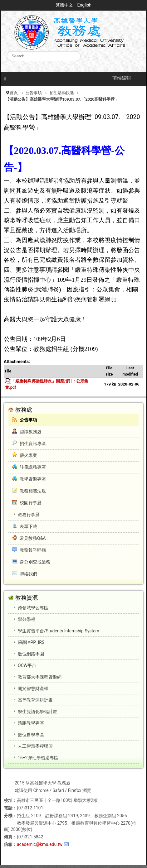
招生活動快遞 (62, 93)
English (84, 5)
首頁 (14, 93)
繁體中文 (65, 5)
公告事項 (34, 93)
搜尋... (7, 51)
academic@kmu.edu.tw (40, 844)
